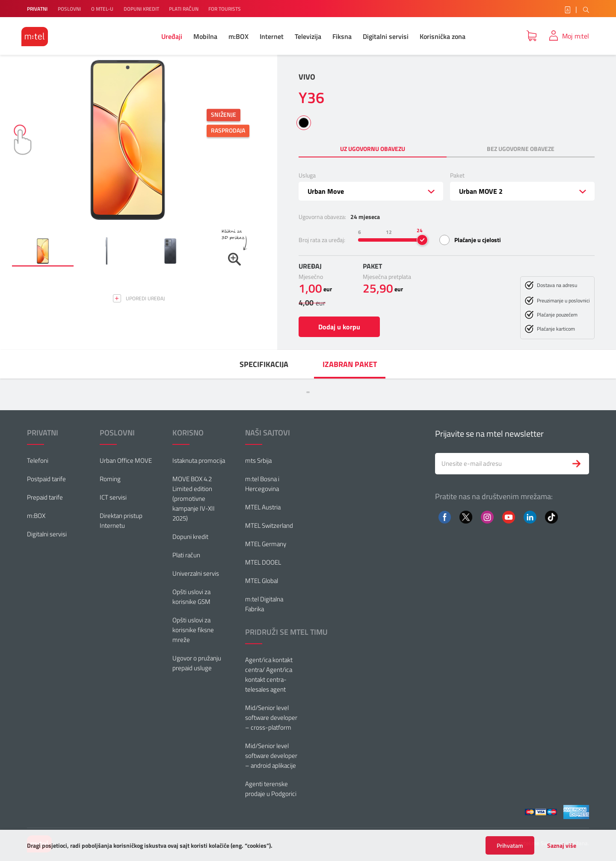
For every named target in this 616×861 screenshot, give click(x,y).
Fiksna (342, 36)
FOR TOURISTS (225, 9)
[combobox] (371, 191)
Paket (457, 175)
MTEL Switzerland (269, 525)
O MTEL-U (102, 9)
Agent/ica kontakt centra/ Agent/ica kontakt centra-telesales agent (269, 675)
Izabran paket (350, 364)
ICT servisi (113, 497)
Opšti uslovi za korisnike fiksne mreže (193, 630)
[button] (43, 251)
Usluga (307, 175)
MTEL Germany (266, 544)
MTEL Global (262, 581)
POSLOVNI (69, 9)
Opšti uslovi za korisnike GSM (191, 597)
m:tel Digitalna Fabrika (264, 604)
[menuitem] (264, 364)
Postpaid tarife (46, 479)
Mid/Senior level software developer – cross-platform (271, 717)
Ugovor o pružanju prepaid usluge (197, 663)
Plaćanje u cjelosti (478, 240)
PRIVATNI (37, 9)
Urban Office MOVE (126, 460)
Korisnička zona (443, 36)
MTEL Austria (263, 507)
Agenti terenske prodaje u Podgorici (271, 789)
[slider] (422, 240)
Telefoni (38, 460)
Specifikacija (264, 364)
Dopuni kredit (190, 537)
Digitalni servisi (386, 36)
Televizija (308, 36)
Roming (110, 479)
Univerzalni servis (196, 573)
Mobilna (205, 36)
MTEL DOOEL (263, 562)
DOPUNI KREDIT (142, 9)
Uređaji (172, 36)
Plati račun (186, 555)
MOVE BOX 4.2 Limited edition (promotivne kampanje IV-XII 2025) (194, 499)
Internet (272, 36)
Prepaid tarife (45, 497)
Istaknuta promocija (199, 460)
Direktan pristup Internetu (121, 521)
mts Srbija (258, 460)
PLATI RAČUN (184, 9)
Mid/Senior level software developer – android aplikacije (271, 756)
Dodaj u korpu (339, 327)
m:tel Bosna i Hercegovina (262, 484)
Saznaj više (562, 846)
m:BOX (238, 36)
